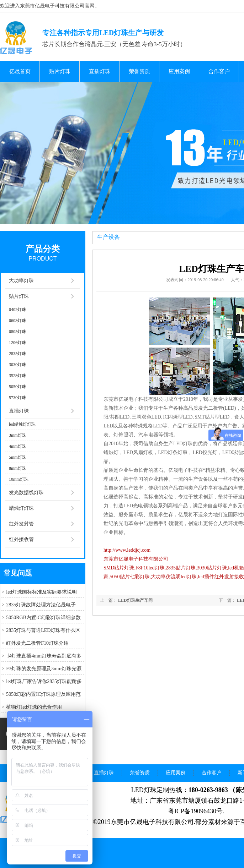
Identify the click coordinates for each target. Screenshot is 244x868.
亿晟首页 (20, 71)
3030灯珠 (17, 365)
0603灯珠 (17, 321)
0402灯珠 (17, 310)
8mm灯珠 (18, 468)
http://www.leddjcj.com (127, 550)
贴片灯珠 (60, 71)
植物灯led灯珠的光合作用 (34, 707)
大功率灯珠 (21, 281)
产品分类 (43, 249)
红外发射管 (21, 524)
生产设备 (108, 237)
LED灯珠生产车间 (135, 600)
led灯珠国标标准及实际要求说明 (41, 592)
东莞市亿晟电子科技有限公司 (136, 559)
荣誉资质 (139, 71)
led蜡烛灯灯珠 (22, 424)
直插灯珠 (100, 71)
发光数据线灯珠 (26, 493)
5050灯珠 (17, 387)
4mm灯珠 (18, 446)
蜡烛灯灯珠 (21, 508)
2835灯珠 (17, 354)
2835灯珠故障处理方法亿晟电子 (41, 605)
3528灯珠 (17, 376)
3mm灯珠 (18, 435)
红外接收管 (21, 539)
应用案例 (179, 71)
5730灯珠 (17, 398)
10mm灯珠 (19, 479)
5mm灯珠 (18, 457)
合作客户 (219, 71)
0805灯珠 (17, 332)
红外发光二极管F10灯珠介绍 (37, 643)
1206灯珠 (17, 343)
